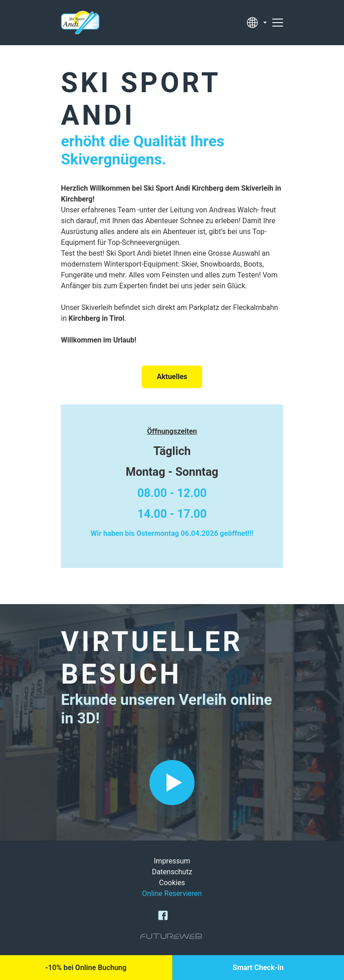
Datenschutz (172, 872)
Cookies (172, 883)
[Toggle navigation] (278, 23)
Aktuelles (172, 377)
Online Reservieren (172, 893)
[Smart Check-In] (258, 968)
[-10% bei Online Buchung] (86, 968)
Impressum (172, 861)
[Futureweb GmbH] (171, 936)
